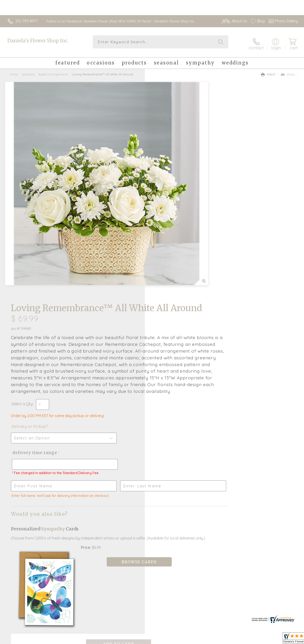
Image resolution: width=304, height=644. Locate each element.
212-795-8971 (26, 21)
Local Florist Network (256, 639)
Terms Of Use (195, 639)
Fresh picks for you (152, 500)
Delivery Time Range (175, 270)
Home (14, 71)
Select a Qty (163, 221)
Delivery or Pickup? (171, 244)
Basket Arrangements (53, 71)
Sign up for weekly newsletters (152, 526)
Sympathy (28, 71)
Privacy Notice (223, 639)
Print (268, 71)
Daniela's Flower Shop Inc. (38, 41)
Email (288, 71)
